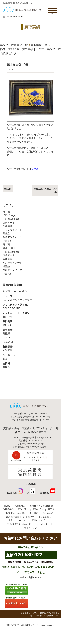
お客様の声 (29, 517)
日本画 (6, 212)
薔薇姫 (30, 331)
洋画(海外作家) (11, 219)
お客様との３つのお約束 (42, 506)
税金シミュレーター (18, 520)
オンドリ (30, 348)
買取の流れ (23, 509)
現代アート (9, 223)
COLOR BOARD (30, 306)
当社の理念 (48, 513)
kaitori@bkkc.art (15, 17)
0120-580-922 (27, 555)
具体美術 (7, 226)
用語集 (51, 509)
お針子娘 (30, 323)
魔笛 (30, 357)
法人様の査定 (13, 517)
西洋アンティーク (12, 237)
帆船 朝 (30, 365)
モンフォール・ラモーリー (30, 298)
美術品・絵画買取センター (25, 625)
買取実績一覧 (39, 45)
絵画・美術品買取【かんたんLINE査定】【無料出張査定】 (23, 9)
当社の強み (20, 506)
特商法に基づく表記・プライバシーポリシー (29, 524)
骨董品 (6, 233)
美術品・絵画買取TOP (14, 45)
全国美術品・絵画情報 (15, 513)
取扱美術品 (8, 509)
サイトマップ (31, 528)
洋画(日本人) (10, 215)
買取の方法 (38, 509)
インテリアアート (12, 230)
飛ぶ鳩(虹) (30, 340)
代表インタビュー (40, 520)
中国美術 (7, 241)
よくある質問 (45, 517)
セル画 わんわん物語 (15, 291)
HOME (7, 506)
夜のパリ (30, 315)
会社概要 (34, 513)
